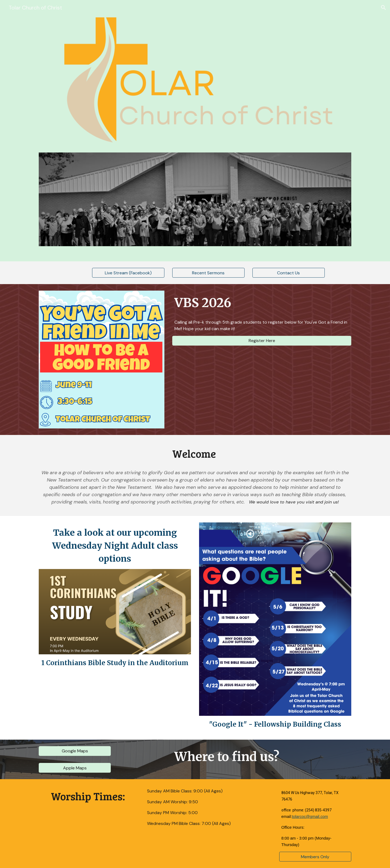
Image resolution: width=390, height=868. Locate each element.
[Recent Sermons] (208, 273)
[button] (383, 8)
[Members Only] (315, 857)
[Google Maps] (75, 751)
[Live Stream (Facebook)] (128, 273)
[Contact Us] (288, 273)
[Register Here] (262, 341)
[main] (262, 303)
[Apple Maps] (75, 768)
